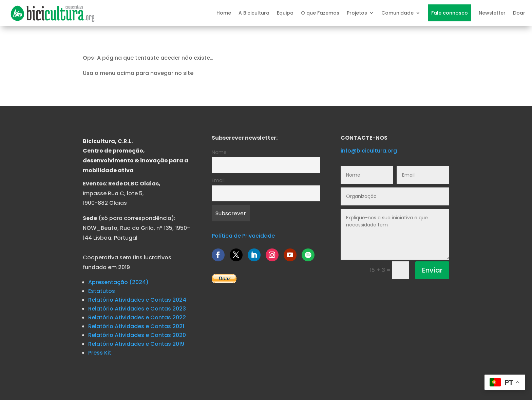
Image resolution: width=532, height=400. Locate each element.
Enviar (432, 270)
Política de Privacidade (243, 236)
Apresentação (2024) (118, 282)
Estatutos (102, 291)
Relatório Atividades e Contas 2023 (137, 309)
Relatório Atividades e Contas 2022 (137, 317)
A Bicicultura (254, 13)
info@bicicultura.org (369, 151)
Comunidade (397, 13)
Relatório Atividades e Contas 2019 (136, 344)
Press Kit (100, 353)
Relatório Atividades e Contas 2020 (137, 335)
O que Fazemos (320, 13)
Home (224, 13)
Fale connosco (450, 13)
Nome (219, 152)
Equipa (285, 13)
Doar (519, 13)
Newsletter (492, 13)
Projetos (357, 13)
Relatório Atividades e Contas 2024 (137, 300)
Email (218, 180)
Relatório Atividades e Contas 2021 (136, 326)
